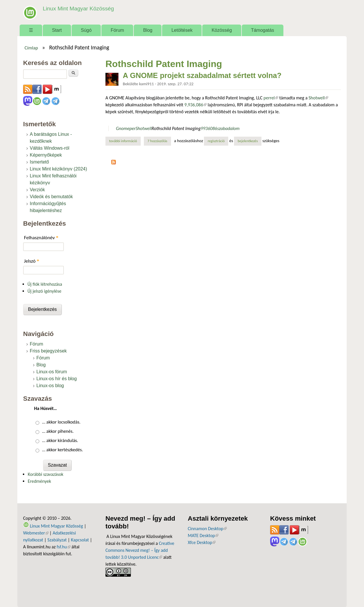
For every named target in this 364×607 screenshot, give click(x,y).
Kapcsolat (80, 540)
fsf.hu (63, 547)
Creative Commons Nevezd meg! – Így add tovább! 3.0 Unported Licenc (140, 550)
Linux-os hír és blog (57, 379)
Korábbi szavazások (45, 474)
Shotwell (318, 98)
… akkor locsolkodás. (61, 422)
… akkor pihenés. (58, 431)
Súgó (86, 30)
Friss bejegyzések (48, 351)
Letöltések (182, 30)
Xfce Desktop (202, 542)
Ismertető (39, 162)
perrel (271, 98)
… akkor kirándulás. (60, 440)
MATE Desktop (203, 535)
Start (57, 30)
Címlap (31, 48)
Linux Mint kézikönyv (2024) (58, 169)
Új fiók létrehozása (45, 284)
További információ (125, 141)
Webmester (36, 533)
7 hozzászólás (157, 141)
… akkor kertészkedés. (63, 450)
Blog (148, 30)
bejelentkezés (248, 141)
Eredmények (39, 481)
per (132, 128)
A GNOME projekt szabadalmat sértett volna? (202, 75)
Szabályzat (57, 540)
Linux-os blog (50, 386)
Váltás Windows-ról (50, 148)
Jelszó (32, 261)
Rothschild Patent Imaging (176, 128)
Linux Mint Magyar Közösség (78, 9)
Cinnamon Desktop (207, 529)
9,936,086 (195, 105)
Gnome (123, 128)
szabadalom (228, 128)
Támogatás (263, 30)
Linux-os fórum (52, 372)
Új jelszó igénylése (44, 291)
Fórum (117, 30)
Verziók (37, 190)
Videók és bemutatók (51, 197)
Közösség (222, 30)
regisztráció (216, 141)
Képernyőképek (46, 155)
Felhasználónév (41, 238)
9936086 (209, 128)
